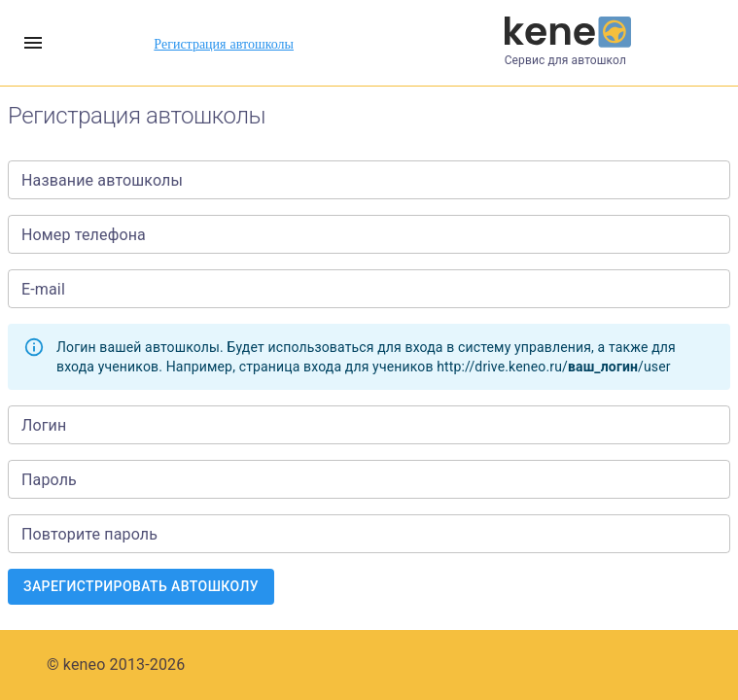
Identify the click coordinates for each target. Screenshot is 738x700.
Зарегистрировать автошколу (141, 587)
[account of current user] (33, 43)
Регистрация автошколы (224, 43)
